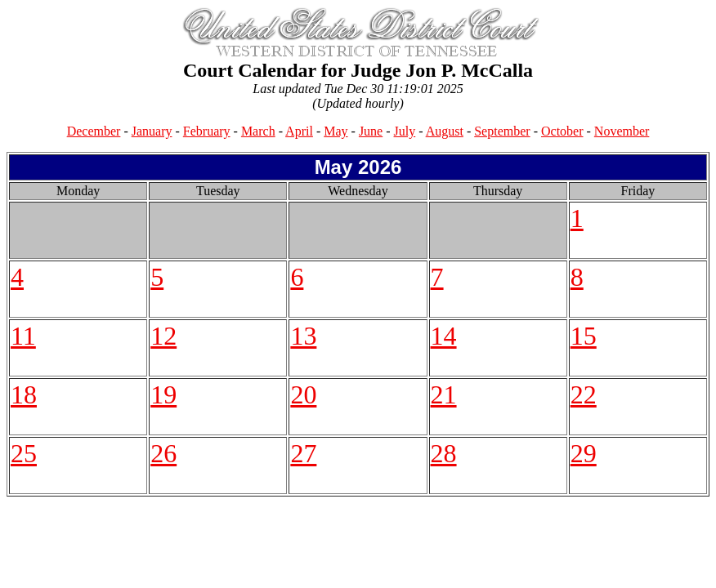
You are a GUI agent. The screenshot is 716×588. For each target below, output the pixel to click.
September (502, 131)
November (622, 131)
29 (584, 453)
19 (163, 394)
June (371, 131)
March (258, 131)
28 (444, 453)
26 (163, 453)
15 (584, 336)
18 (24, 394)
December (94, 131)
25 (24, 453)
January (152, 131)
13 (303, 336)
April (299, 131)
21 (444, 394)
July (405, 131)
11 (23, 336)
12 (163, 336)
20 (303, 394)
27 (303, 453)
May (336, 131)
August (445, 131)
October (562, 131)
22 (584, 394)
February (207, 131)
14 (444, 336)
